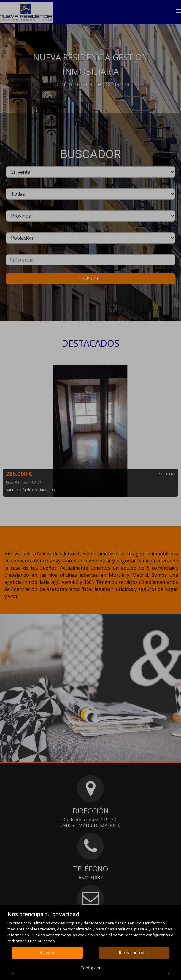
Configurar (90, 968)
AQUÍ (150, 929)
